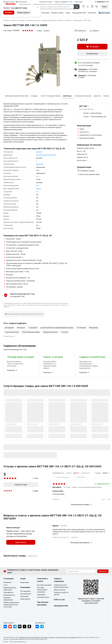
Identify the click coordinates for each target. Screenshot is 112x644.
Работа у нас (59, 600)
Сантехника (92, 13)
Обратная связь (60, 590)
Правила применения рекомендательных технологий (11, 605)
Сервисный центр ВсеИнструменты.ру (61, 586)
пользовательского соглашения (66, 637)
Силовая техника (57, 13)
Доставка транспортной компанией (42, 590)
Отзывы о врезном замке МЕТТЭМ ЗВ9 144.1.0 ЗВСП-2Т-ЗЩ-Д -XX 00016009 (52, 466)
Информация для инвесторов (10, 589)
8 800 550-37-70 (103, 2)
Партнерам (24, 596)
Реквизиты (7, 582)
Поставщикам (25, 591)
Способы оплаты (43, 597)
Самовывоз (41, 595)
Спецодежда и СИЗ (79, 13)
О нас (5, 585)
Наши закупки (25, 599)
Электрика (45, 13)
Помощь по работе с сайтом (61, 594)
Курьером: (82, 75)
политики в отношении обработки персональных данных (37, 637)
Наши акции (25, 582)
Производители (9, 595)
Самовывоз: (83, 69)
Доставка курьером (44, 585)
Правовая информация (8, 599)
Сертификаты (8, 592)
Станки (68, 13)
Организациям (26, 594)
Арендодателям (61, 606)
